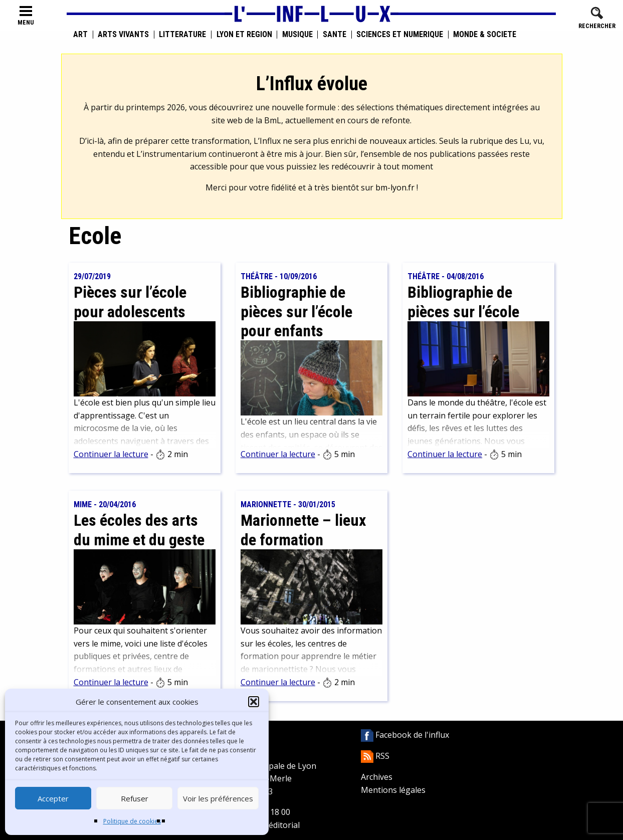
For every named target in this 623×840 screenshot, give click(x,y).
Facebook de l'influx (405, 735)
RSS (375, 756)
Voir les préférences (218, 798)
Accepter (53, 798)
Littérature (182, 35)
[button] (254, 702)
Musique (297, 35)
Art (80, 35)
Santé (335, 35)
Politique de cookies (132, 821)
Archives (377, 777)
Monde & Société (485, 35)
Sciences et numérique (400, 35)
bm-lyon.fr (395, 187)
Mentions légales (393, 790)
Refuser (135, 798)
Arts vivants (123, 35)
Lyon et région (244, 35)
